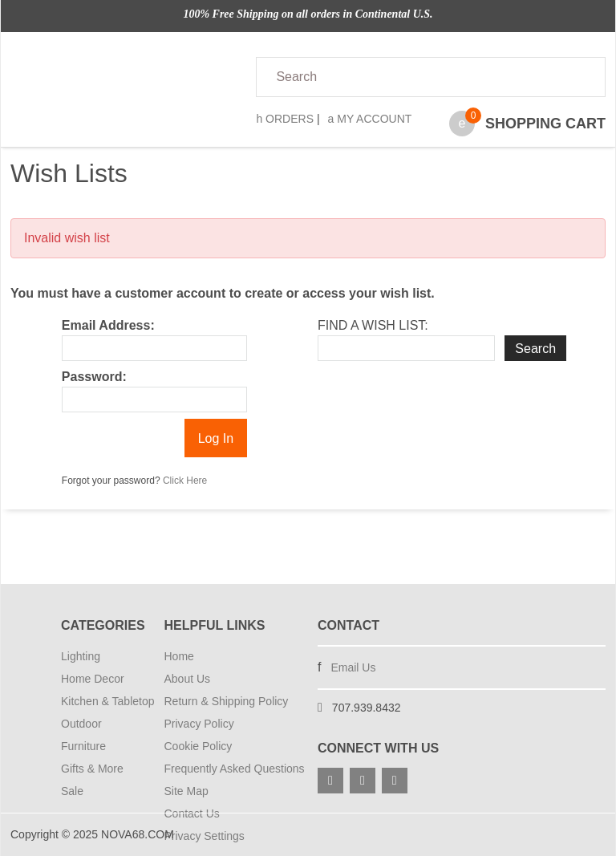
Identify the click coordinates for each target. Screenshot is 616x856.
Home (179, 656)
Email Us (353, 667)
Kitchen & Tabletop (103, 701)
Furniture (83, 746)
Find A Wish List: (373, 325)
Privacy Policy (199, 724)
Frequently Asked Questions (232, 769)
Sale (72, 791)
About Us (188, 679)
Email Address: (108, 325)
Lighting (81, 656)
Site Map (186, 791)
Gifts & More (92, 769)
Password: (94, 377)
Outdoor (81, 724)
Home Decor (93, 679)
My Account (370, 119)
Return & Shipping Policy (227, 701)
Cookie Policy (199, 746)
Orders (285, 119)
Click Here (185, 481)
